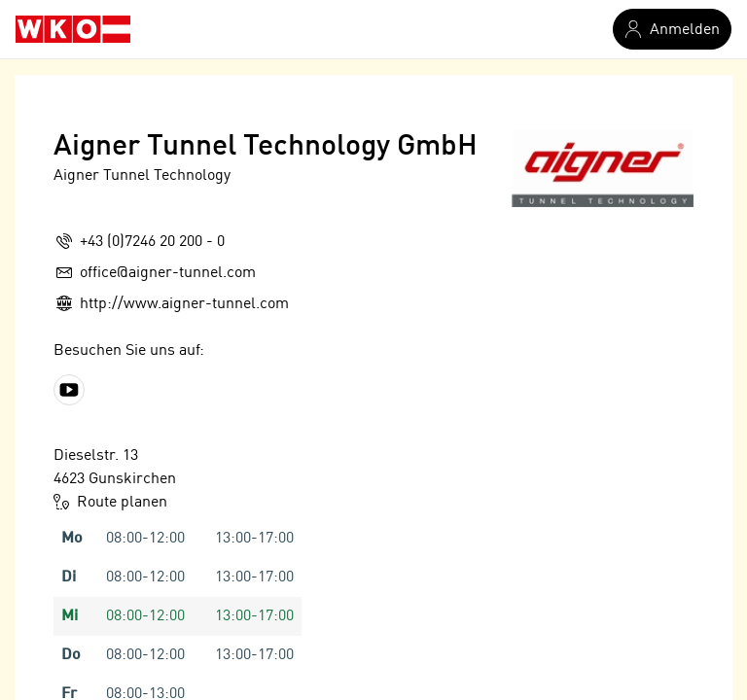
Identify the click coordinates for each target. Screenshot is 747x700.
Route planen (110, 502)
